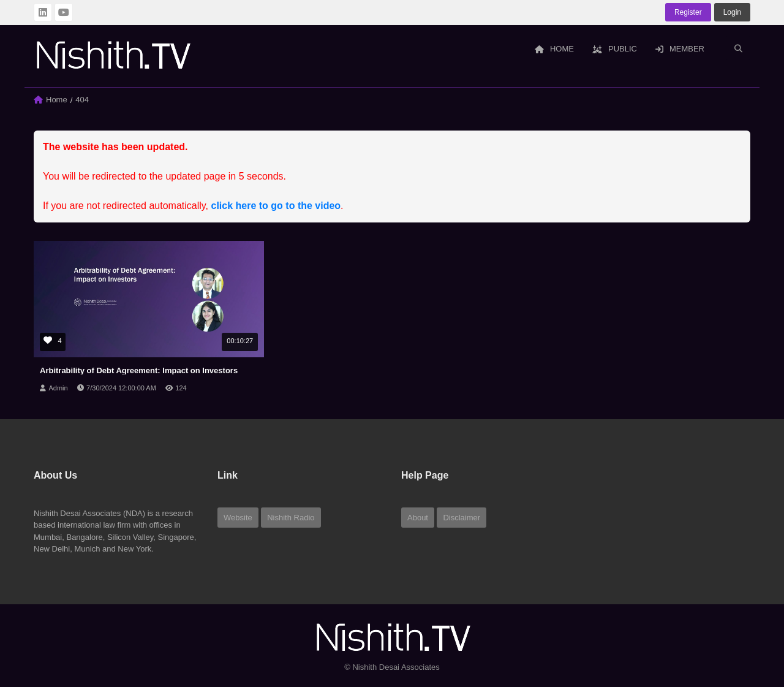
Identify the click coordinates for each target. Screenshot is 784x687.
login (732, 12)
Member (680, 49)
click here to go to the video (276, 206)
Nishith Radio (291, 518)
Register (688, 12)
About (418, 518)
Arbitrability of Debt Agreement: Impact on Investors (139, 370)
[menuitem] (554, 50)
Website (238, 518)
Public (615, 49)
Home (554, 49)
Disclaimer (462, 518)
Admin (58, 388)
